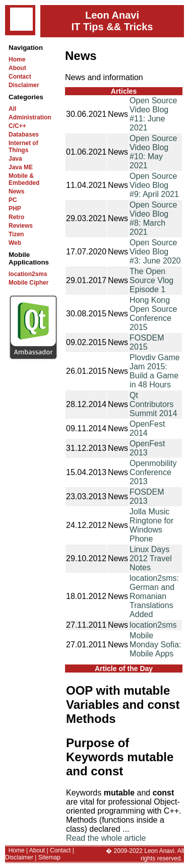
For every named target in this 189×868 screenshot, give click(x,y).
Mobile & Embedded (24, 179)
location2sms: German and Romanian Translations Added (154, 596)
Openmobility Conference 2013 (153, 472)
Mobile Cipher (28, 283)
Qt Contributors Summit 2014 (153, 404)
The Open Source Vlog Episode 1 (151, 280)
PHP (15, 209)
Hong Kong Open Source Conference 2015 (153, 314)
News (16, 191)
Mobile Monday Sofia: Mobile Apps (155, 645)
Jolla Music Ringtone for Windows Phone (151, 525)
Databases (24, 135)
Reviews (21, 226)
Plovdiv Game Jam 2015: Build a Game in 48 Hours (155, 371)
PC (13, 200)
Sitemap (49, 857)
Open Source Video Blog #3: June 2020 (155, 252)
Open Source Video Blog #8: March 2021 (153, 218)
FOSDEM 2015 (147, 342)
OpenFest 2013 (147, 448)
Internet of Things (23, 147)
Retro (16, 217)
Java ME (21, 167)
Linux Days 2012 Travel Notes (151, 558)
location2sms (28, 274)
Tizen (16, 234)
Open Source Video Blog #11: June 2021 (153, 114)
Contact (20, 77)
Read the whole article (106, 838)
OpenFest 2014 (147, 428)
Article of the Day (124, 669)
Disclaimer (24, 85)
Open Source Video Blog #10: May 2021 (153, 152)
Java (15, 159)
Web (15, 243)
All (12, 109)
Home (17, 59)
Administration (30, 117)
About (17, 68)
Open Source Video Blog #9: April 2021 (154, 185)
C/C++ (17, 126)
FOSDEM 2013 (147, 496)
